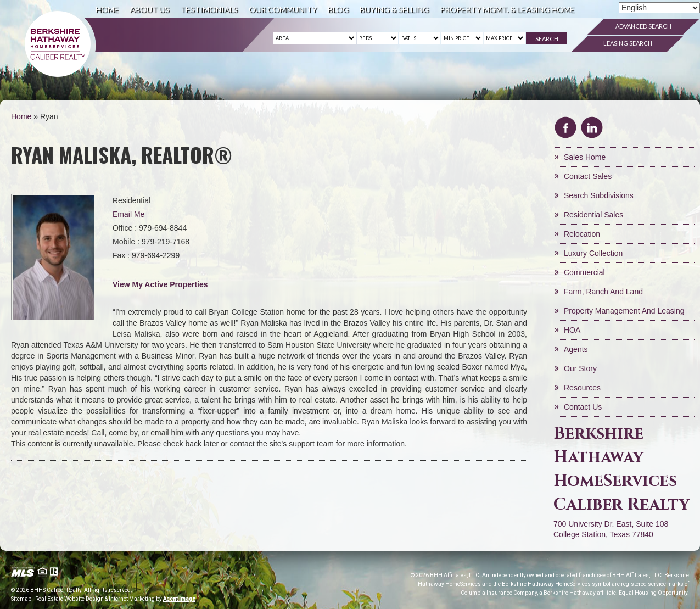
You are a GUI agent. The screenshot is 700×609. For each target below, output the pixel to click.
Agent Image (179, 599)
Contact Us (583, 407)
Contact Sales (588, 176)
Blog (338, 9)
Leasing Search (628, 43)
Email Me (128, 214)
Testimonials (209, 9)
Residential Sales (593, 215)
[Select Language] (659, 8)
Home (107, 9)
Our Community (283, 9)
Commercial (584, 272)
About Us (149, 9)
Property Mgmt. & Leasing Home (507, 9)
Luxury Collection (593, 253)
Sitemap (21, 599)
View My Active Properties (160, 284)
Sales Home (585, 157)
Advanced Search (643, 26)
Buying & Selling (394, 9)
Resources (582, 388)
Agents (576, 349)
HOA (572, 330)
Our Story (580, 368)
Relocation (582, 234)
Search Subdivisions (599, 195)
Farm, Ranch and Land (603, 292)
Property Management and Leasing (624, 311)
